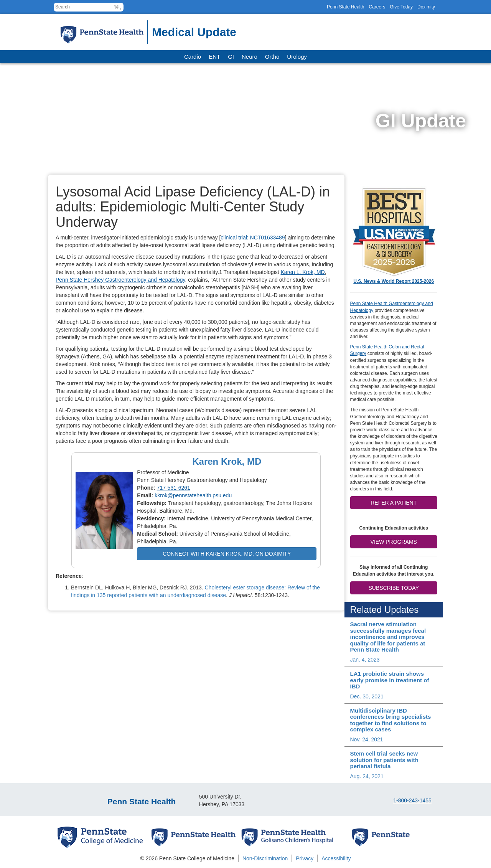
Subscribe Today (394, 588)
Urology (297, 57)
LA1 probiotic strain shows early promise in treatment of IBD (390, 680)
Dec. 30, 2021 (367, 696)
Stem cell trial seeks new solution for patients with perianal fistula (384, 760)
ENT (214, 57)
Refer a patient (394, 503)
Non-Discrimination (265, 858)
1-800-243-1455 (412, 800)
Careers (377, 7)
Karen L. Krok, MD (303, 272)
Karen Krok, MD (227, 461)
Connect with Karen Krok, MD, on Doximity (227, 554)
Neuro (250, 57)
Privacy (305, 858)
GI (231, 57)
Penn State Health (345, 7)
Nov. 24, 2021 (367, 739)
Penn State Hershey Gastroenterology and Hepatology (120, 280)
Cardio (193, 57)
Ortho (272, 57)
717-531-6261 (174, 488)
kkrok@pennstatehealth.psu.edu (193, 495)
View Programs (394, 542)
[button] (118, 7)
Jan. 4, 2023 (365, 660)
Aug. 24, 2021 (367, 776)
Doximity (426, 7)
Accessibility (336, 858)
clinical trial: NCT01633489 (253, 238)
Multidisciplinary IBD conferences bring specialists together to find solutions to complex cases (391, 720)
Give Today (401, 7)
